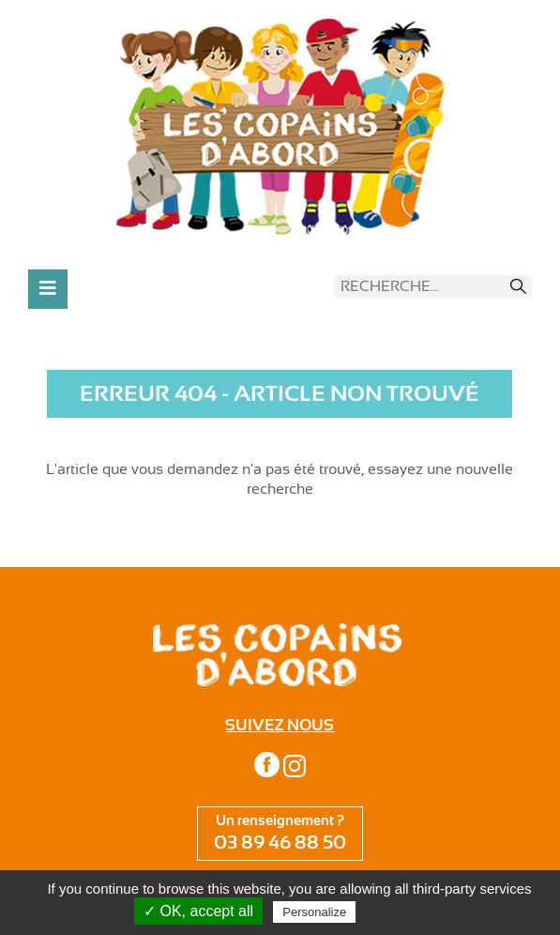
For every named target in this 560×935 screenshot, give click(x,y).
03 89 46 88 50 (280, 843)
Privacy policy (405, 912)
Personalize (314, 912)
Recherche (519, 286)
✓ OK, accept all (198, 911)
